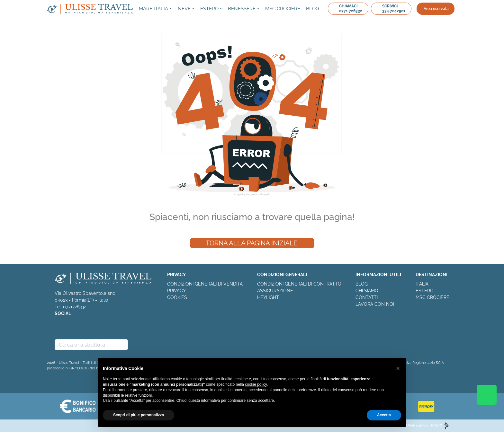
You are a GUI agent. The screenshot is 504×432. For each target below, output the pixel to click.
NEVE (184, 9)
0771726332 (75, 307)
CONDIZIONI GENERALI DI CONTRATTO (299, 284)
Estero (209, 9)
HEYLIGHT (268, 297)
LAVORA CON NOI (375, 304)
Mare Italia (153, 9)
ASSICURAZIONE (275, 291)
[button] (398, 368)
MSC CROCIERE (432, 297)
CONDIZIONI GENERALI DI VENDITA (205, 284)
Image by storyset (245, 194)
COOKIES (177, 297)
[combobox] (91, 345)
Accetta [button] (384, 415)
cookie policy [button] (256, 384)
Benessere (242, 9)
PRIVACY (176, 291)
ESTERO (425, 291)
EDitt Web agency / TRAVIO (425, 425)
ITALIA (422, 284)
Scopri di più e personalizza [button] (139, 415)
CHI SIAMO (367, 291)
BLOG (362, 284)
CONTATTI (367, 297)
